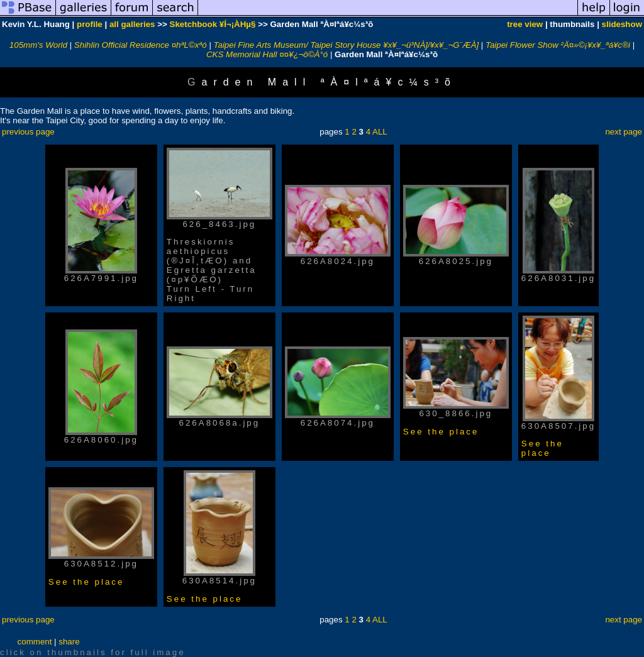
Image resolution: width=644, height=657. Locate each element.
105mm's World (38, 45)
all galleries (132, 24)
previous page (28, 132)
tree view (525, 24)
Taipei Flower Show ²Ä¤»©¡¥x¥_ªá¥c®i (558, 45)
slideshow (622, 24)
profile (90, 24)
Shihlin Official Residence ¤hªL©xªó (141, 45)
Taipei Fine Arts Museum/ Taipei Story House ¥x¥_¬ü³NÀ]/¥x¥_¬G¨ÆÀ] (347, 45)
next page (624, 132)
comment (35, 642)
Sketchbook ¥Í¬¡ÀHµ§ (213, 24)
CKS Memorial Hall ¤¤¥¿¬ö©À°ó (267, 54)
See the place (441, 432)
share (69, 642)
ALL (380, 132)
